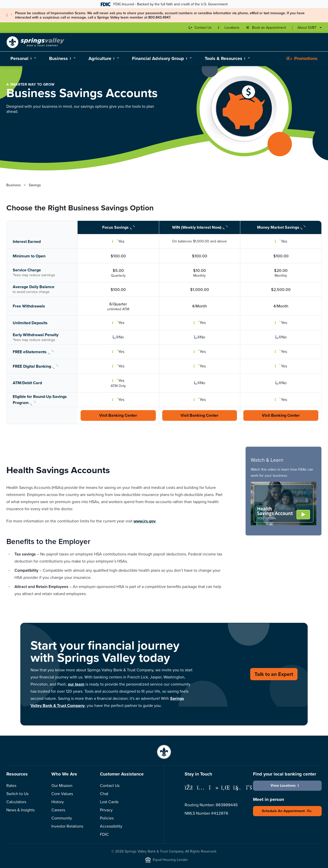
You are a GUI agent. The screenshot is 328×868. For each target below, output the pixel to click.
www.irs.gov (145, 521)
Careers (58, 810)
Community (62, 818)
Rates (11, 786)
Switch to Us (17, 794)
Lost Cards (109, 802)
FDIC (104, 834)
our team (76, 684)
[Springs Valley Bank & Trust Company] (35, 42)
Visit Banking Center (118, 415)
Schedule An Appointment (287, 811)
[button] (284, 503)
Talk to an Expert (274, 674)
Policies (107, 818)
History (58, 802)
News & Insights (20, 810)
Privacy (106, 810)
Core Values (62, 794)
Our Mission (62, 786)
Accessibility (111, 826)
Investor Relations (67, 826)
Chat (104, 794)
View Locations (287, 785)
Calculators (16, 802)
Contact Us (110, 786)
